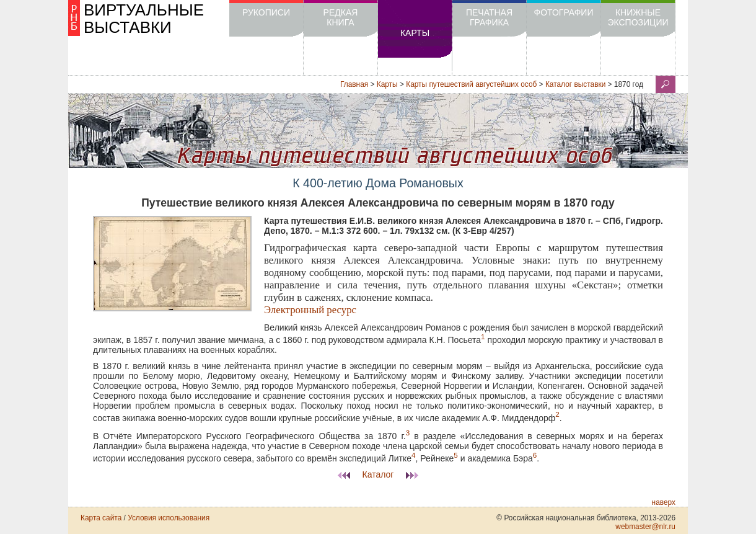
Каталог (378, 474)
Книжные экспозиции (638, 17)
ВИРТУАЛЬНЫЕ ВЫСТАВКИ (144, 19)
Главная (354, 84)
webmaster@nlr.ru (645, 527)
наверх (664, 502)
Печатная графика (489, 17)
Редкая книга (341, 17)
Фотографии (564, 12)
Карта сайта (101, 518)
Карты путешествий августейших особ (471, 84)
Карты (415, 33)
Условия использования (169, 518)
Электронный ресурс (310, 310)
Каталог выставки (575, 84)
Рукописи (266, 12)
